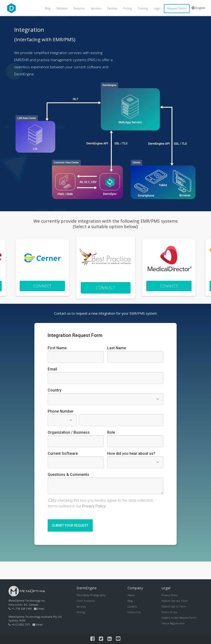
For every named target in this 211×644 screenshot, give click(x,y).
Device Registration (173, 623)
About (131, 595)
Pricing (81, 612)
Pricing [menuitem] (127, 8)
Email (39, 609)
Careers (132, 606)
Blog (130, 601)
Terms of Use (169, 612)
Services (81, 606)
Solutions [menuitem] (62, 8)
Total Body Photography (91, 595)
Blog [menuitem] (48, 8)
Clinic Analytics (86, 601)
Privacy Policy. (94, 506)
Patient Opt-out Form (175, 601)
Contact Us (134, 612)
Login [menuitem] (157, 8)
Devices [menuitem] (112, 8)
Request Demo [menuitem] (177, 8)
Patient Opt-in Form (174, 606)
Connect (42, 286)
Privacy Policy (170, 595)
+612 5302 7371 (19, 624)
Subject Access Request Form (179, 618)
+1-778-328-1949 (20, 609)
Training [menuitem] (143, 8)
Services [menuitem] (96, 8)
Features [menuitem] (79, 8)
